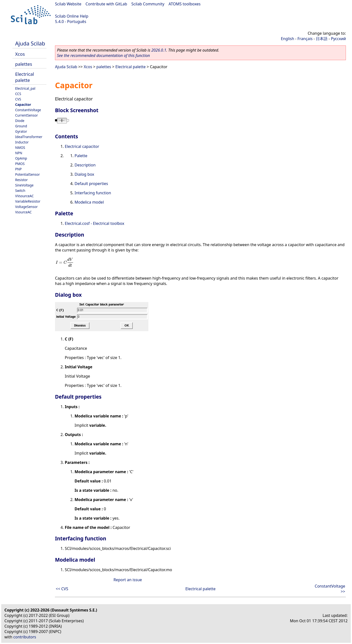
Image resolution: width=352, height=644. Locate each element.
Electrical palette (25, 77)
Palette (81, 156)
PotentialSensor (27, 174)
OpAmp (21, 158)
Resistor (21, 180)
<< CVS (62, 589)
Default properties (91, 184)
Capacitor (23, 104)
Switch (20, 191)
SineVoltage (24, 185)
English (287, 39)
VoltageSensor (26, 207)
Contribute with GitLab (106, 4)
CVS (18, 99)
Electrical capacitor (82, 146)
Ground (21, 126)
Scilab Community (148, 4)
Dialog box (84, 174)
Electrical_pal (25, 88)
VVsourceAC (24, 196)
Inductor (22, 142)
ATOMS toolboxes (185, 4)
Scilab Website (68, 4)
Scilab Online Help (72, 16)
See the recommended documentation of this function (103, 55)
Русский (338, 39)
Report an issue (128, 580)
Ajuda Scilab (30, 43)
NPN (19, 153)
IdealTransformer (29, 137)
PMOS (20, 164)
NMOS (20, 147)
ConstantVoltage (28, 110)
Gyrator (21, 131)
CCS (18, 94)
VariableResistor (28, 201)
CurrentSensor (27, 115)
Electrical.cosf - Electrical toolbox (94, 223)
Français (305, 39)
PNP (18, 169)
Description (85, 165)
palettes (24, 64)
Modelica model (89, 202)
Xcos (20, 54)
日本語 (322, 39)
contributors (25, 637)
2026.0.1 (159, 50)
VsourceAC (23, 212)
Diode (20, 121)
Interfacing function (93, 193)
